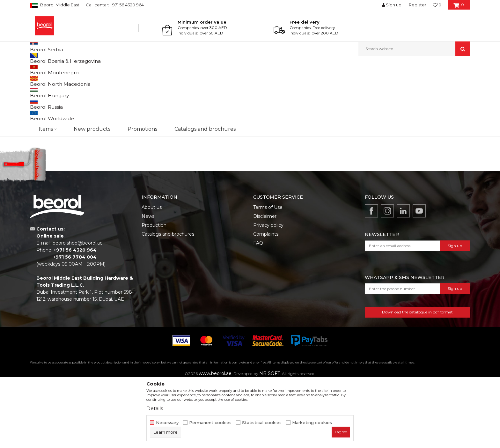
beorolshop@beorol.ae (78, 309)
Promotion (47, 151)
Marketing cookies (312, 423)
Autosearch (290, 80)
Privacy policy (268, 291)
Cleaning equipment (53, 118)
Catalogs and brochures (168, 300)
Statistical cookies (262, 423)
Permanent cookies (210, 423)
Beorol (36, 70)
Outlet (42, 143)
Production (154, 291)
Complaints (266, 300)
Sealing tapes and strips (56, 103)
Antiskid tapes (47, 111)
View (403, 80)
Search (62, 191)
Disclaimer (265, 282)
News (148, 282)
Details (155, 408)
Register (418, 5)
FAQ (258, 309)
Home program (82, 70)
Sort (315, 80)
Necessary (167, 423)
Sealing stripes (48, 95)
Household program (119, 70)
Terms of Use (268, 273)
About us (152, 273)
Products (55, 70)
